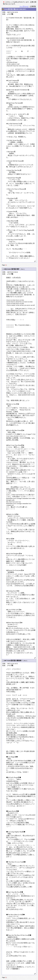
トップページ (24, 6)
